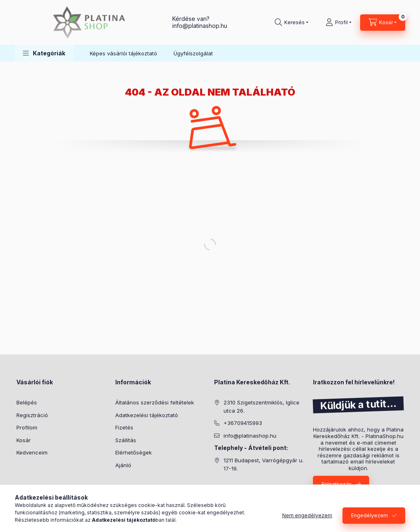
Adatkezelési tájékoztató (147, 415)
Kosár (24, 440)
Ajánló (123, 465)
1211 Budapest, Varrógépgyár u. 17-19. (264, 464)
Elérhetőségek (134, 452)
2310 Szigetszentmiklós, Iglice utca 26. (261, 406)
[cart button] (383, 23)
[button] (44, 53)
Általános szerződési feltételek (155, 402)
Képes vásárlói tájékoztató (123, 53)
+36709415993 (243, 423)
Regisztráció (32, 415)
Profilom (27, 427)
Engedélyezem (370, 515)
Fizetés (124, 427)
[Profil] (339, 23)
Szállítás (126, 440)
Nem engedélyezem (307, 515)
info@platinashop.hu (250, 436)
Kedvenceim (32, 452)
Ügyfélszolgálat (193, 53)
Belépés (27, 402)
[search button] (292, 23)
